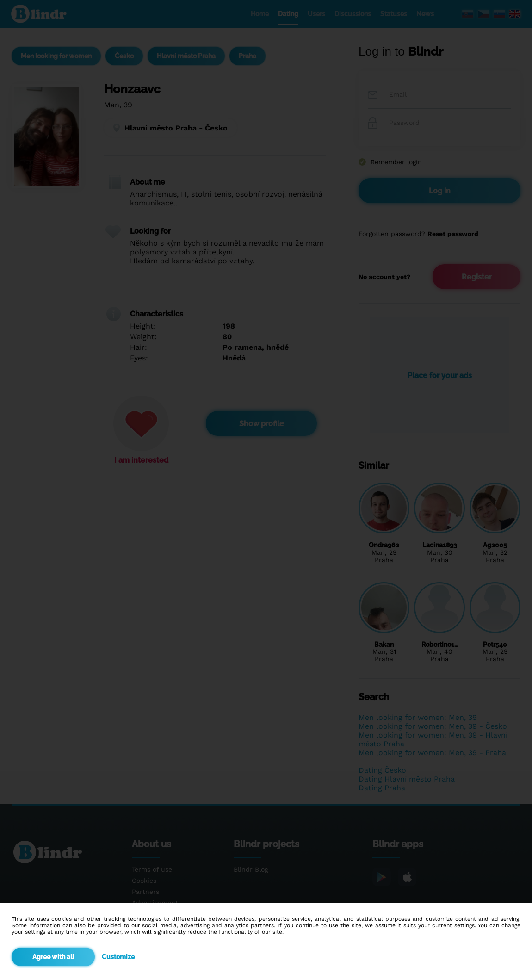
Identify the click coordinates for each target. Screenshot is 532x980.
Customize (118, 957)
